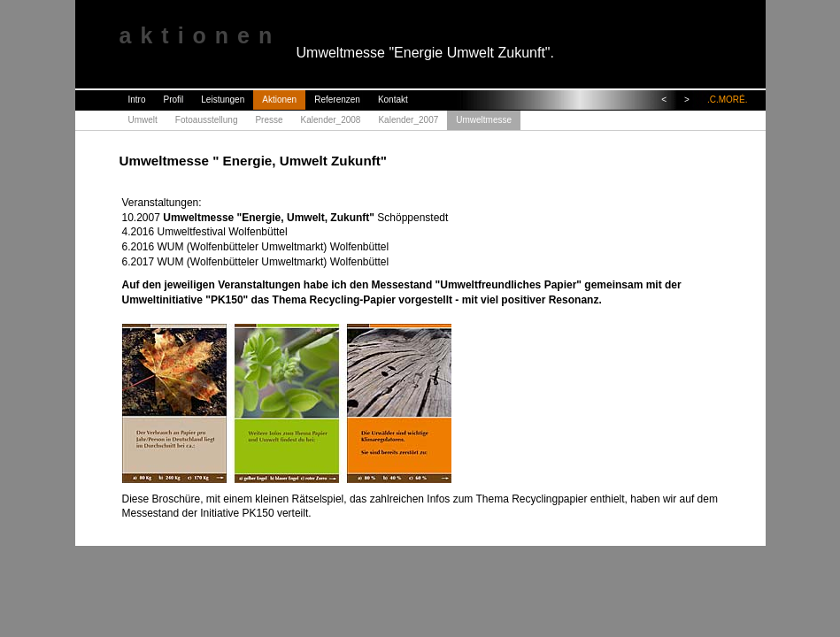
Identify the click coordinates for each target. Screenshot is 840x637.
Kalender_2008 (331, 120)
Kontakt (393, 100)
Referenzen (337, 100)
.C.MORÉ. (728, 100)
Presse (269, 120)
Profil (174, 100)
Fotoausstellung (207, 120)
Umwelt (143, 120)
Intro (137, 100)
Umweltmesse (484, 120)
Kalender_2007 (408, 120)
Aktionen (279, 100)
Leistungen (223, 100)
